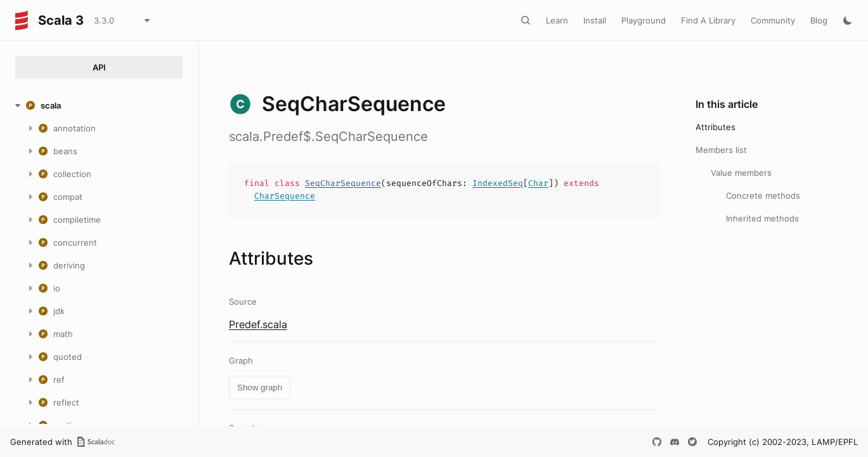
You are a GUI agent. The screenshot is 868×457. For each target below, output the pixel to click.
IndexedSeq (498, 183)
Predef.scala (258, 324)
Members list (721, 150)
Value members (741, 173)
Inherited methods (762, 218)
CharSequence (285, 196)
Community (773, 20)
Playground (644, 20)
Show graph (260, 387)
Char (538, 183)
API (99, 67)
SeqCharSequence (343, 183)
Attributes (716, 127)
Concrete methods (763, 195)
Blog (819, 20)
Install (595, 20)
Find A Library (708, 20)
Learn (557, 20)
